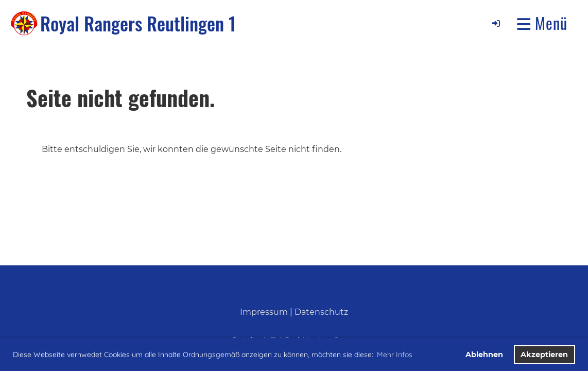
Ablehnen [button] (484, 355)
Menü (542, 23)
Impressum (264, 312)
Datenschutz (321, 312)
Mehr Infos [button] (395, 355)
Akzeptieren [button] (544, 355)
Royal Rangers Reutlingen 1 (138, 23)
